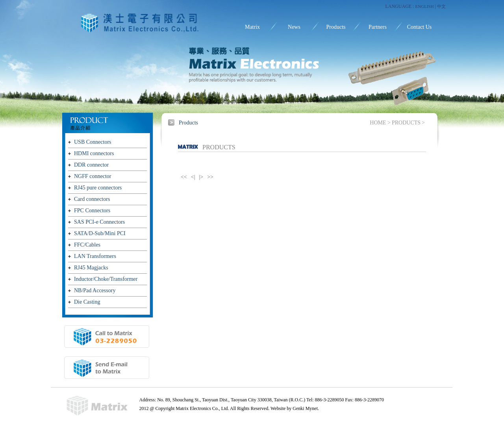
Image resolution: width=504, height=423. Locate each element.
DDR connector (91, 165)
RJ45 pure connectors (98, 188)
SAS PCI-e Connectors (99, 222)
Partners (378, 27)
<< (184, 177)
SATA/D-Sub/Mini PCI (100, 233)
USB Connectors (93, 142)
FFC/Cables (87, 245)
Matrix (252, 27)
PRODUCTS (406, 123)
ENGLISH (425, 6)
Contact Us (420, 27)
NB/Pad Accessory (95, 290)
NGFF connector (93, 176)
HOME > (380, 123)
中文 (441, 6)
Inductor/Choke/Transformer (106, 279)
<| (193, 177)
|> (201, 177)
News (294, 27)
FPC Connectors (92, 211)
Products (336, 27)
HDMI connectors (94, 153)
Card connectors (92, 199)
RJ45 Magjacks (91, 268)
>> (210, 177)
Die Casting (87, 302)
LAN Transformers (95, 256)
